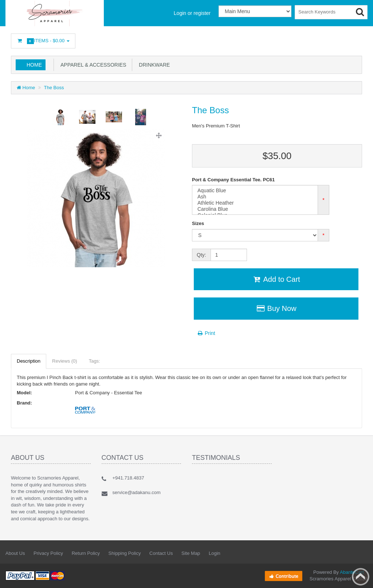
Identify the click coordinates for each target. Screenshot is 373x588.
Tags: (95, 361)
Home (34, 65)
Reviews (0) (65, 361)
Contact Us (161, 553)
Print (206, 333)
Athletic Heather (255, 203)
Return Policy (86, 553)
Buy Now (276, 308)
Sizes (198, 223)
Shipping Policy (125, 553)
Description (29, 361)
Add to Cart (276, 279)
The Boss (54, 88)
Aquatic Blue (255, 191)
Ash (255, 197)
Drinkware (153, 65)
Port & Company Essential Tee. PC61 (233, 180)
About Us (15, 553)
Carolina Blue (255, 209)
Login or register (192, 13)
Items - (43, 41)
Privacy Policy (48, 553)
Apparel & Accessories (92, 65)
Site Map (191, 553)
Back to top (361, 577)
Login (215, 553)
